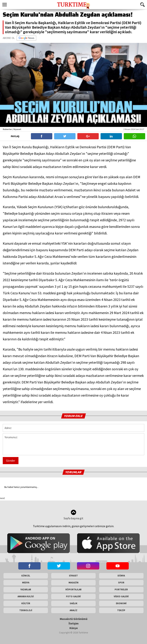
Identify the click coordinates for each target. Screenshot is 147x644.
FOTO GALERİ (73, 596)
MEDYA (26, 583)
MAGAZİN (73, 583)
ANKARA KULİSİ (26, 596)
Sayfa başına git (73, 515)
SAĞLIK (73, 603)
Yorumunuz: (73, 444)
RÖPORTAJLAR (73, 589)
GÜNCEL (26, 576)
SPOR (121, 583)
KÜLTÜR (26, 603)
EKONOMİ (121, 603)
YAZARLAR (26, 589)
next (2, 498)
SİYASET (73, 576)
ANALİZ (73, 610)
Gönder (11, 460)
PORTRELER (121, 589)
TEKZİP (121, 610)
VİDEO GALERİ (121, 596)
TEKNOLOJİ (26, 610)
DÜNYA (121, 576)
